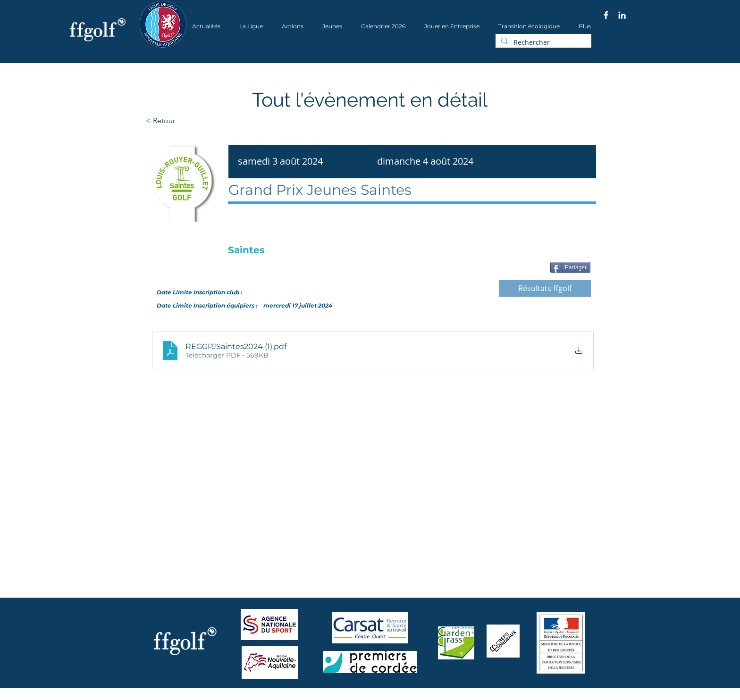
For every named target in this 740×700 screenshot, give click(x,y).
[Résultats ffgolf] (545, 288)
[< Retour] (190, 121)
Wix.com (267, 697)
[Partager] (570, 267)
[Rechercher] (542, 42)
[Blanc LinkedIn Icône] (622, 15)
